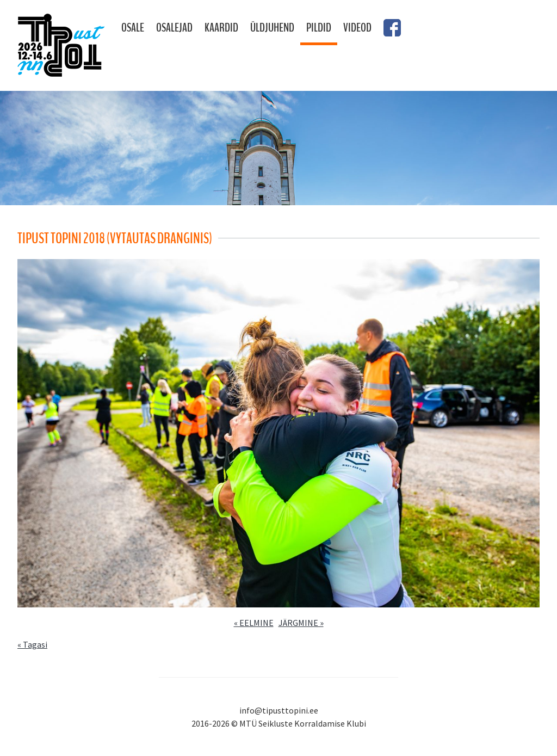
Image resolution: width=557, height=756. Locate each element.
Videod (357, 28)
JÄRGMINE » (301, 623)
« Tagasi (32, 644)
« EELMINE (254, 623)
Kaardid (221, 28)
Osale (133, 28)
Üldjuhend (272, 28)
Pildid (319, 28)
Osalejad (174, 28)
